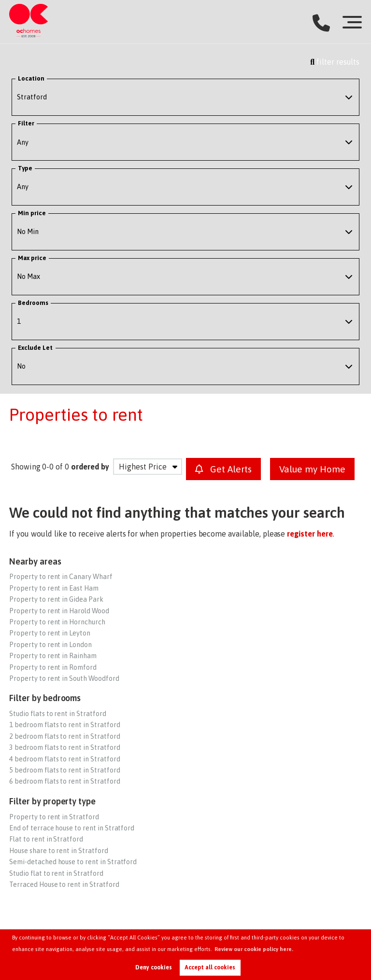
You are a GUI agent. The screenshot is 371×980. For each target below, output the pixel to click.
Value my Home (312, 469)
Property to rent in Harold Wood (59, 611)
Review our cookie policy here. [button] (254, 949)
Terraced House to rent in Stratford (64, 884)
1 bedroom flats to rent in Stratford (64, 725)
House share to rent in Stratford (58, 851)
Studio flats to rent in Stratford (57, 714)
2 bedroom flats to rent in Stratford (64, 736)
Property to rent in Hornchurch (57, 622)
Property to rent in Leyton (50, 633)
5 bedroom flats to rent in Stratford (64, 770)
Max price (32, 258)
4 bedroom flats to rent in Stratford (64, 759)
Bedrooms (33, 303)
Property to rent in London (50, 645)
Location (31, 78)
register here (310, 534)
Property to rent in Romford (53, 667)
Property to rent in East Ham (54, 588)
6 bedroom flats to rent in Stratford (64, 781)
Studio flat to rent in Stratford (56, 873)
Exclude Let (36, 348)
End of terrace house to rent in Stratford (72, 828)
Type (25, 168)
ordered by (90, 467)
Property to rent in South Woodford (64, 678)
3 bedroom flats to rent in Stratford (64, 747)
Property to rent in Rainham (53, 656)
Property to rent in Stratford (54, 817)
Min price (32, 213)
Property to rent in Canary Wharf (61, 577)
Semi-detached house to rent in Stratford (73, 862)
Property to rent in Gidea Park (56, 599)
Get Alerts (223, 469)
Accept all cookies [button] (210, 967)
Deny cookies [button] (154, 967)
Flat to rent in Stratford (46, 839)
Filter (26, 123)
